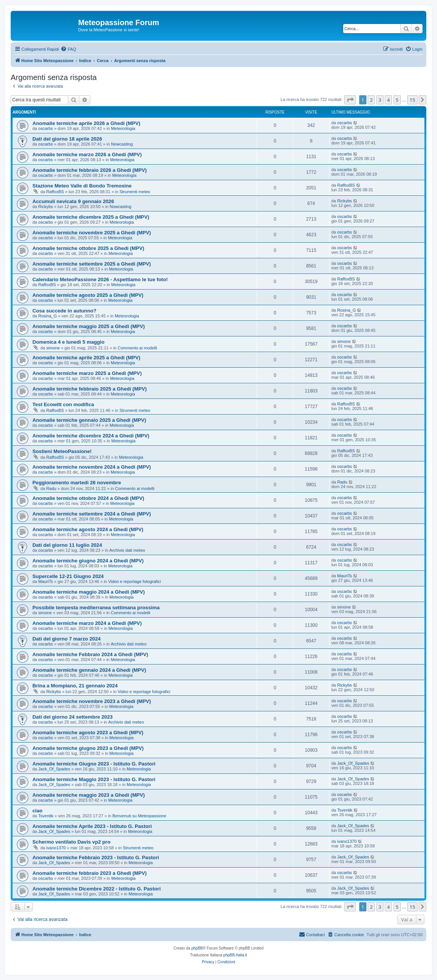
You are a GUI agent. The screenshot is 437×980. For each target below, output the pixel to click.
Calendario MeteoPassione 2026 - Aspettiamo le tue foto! (100, 279)
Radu (51, 488)
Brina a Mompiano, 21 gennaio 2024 (75, 686)
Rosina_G (47, 316)
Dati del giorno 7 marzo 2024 (67, 639)
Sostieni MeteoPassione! (62, 451)
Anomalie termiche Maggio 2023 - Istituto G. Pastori (94, 779)
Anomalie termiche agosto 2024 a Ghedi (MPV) (88, 529)
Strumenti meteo (135, 192)
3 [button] (380, 100)
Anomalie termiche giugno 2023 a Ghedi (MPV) (88, 748)
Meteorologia (123, 128)
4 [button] (388, 100)
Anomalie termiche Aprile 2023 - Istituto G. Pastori (92, 826)
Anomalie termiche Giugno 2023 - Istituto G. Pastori (94, 764)
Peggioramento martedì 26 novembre (77, 483)
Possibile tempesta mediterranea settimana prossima (96, 608)
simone (53, 348)
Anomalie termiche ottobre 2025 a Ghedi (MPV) (88, 248)
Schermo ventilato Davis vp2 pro (71, 842)
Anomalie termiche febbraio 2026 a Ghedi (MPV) (90, 170)
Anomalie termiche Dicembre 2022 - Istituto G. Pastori (96, 889)
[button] (350, 100)
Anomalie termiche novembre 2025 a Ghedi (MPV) (92, 233)
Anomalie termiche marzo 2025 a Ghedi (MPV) (87, 373)
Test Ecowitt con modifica (63, 404)
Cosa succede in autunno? (64, 311)
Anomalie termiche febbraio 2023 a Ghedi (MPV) (90, 873)
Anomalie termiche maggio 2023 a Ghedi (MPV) (89, 795)
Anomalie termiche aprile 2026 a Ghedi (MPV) (86, 123)
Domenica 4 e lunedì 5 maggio (68, 342)
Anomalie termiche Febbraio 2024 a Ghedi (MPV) (90, 654)
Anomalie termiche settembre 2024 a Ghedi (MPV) (92, 514)
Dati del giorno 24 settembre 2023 (72, 717)
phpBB (197, 948)
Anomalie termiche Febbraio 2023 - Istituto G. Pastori (96, 857)
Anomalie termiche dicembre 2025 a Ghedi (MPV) (91, 217)
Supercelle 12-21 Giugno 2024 (68, 576)
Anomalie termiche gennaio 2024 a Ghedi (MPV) (89, 670)
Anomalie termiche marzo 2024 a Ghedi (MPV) (87, 623)
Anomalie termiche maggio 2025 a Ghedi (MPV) (89, 326)
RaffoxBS (55, 192)
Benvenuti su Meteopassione (139, 816)
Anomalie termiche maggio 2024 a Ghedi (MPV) (89, 592)
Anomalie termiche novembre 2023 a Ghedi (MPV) (92, 701)
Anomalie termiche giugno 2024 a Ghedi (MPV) (88, 561)
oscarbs (46, 128)
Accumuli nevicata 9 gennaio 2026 (73, 201)
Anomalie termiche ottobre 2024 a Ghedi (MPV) (88, 498)
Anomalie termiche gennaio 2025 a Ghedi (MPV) (89, 420)
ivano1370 (56, 848)
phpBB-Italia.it (235, 955)
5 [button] (397, 100)
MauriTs (46, 581)
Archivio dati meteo (127, 550)
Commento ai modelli (137, 348)
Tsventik (46, 816)
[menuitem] (68, 49)
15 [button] (412, 100)
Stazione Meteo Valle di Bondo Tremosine (82, 186)
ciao (37, 811)
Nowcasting (122, 144)
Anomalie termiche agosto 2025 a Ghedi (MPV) (88, 295)
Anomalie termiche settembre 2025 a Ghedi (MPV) (92, 264)
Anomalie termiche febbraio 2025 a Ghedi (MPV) (90, 389)
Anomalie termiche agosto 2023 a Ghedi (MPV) (88, 733)
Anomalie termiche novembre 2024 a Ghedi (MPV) (92, 467)
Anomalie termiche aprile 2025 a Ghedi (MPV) (86, 358)
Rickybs (46, 207)
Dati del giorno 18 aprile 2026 (67, 139)
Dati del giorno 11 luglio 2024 (67, 545)
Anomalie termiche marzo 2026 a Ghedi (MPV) (87, 155)
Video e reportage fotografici (135, 581)
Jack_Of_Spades (54, 769)
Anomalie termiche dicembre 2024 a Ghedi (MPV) (91, 436)
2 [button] (371, 100)
